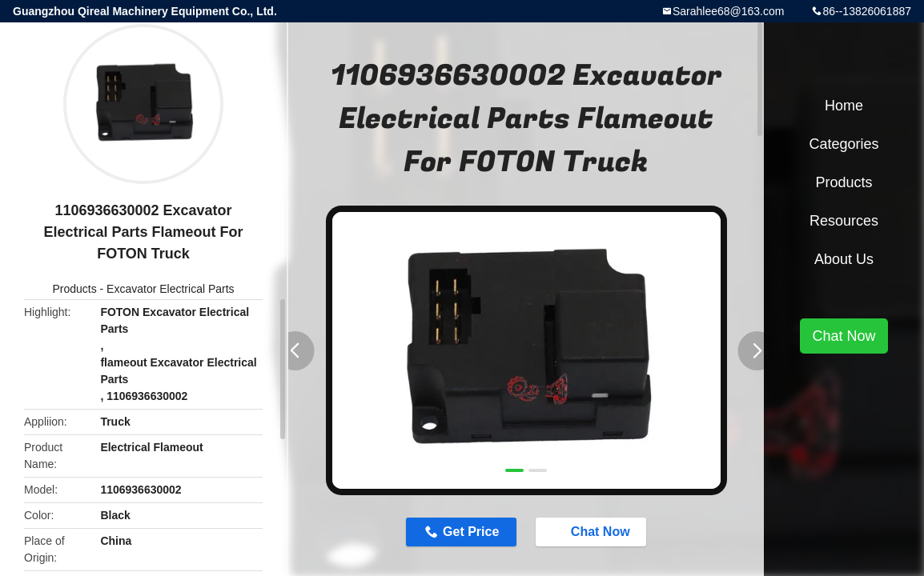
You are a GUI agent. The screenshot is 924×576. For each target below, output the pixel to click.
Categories (844, 144)
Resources (844, 221)
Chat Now (593, 531)
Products (74, 289)
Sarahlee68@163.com (729, 11)
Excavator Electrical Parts (171, 289)
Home (844, 106)
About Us (844, 259)
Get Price (471, 532)
